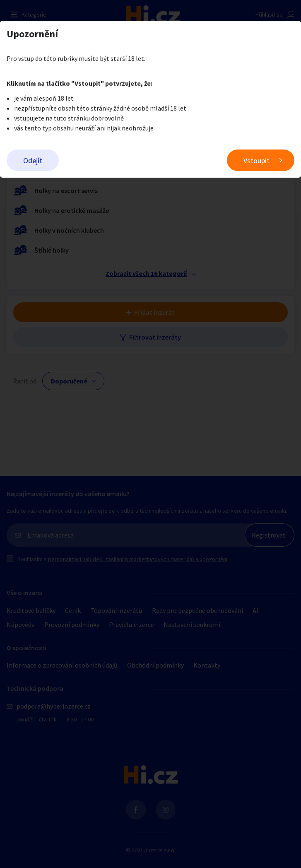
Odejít (33, 160)
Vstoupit (256, 160)
